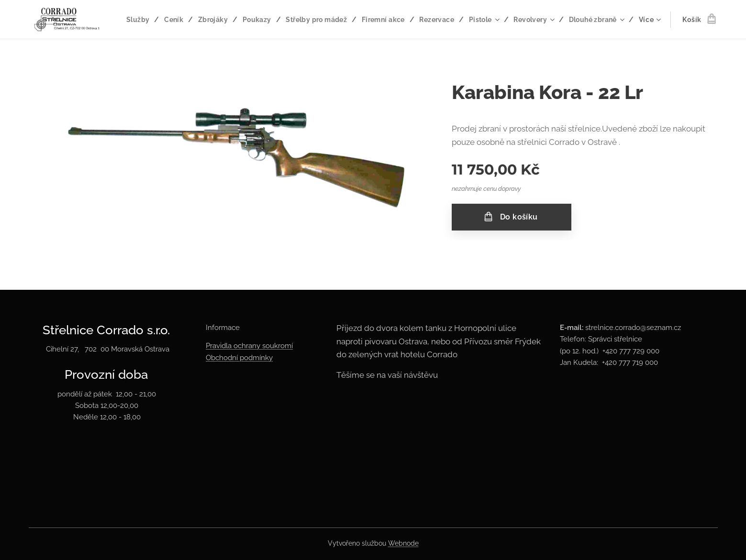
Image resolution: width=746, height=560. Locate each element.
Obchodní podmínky (239, 358)
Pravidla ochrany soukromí (249, 346)
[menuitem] (198, 20)
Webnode (403, 543)
